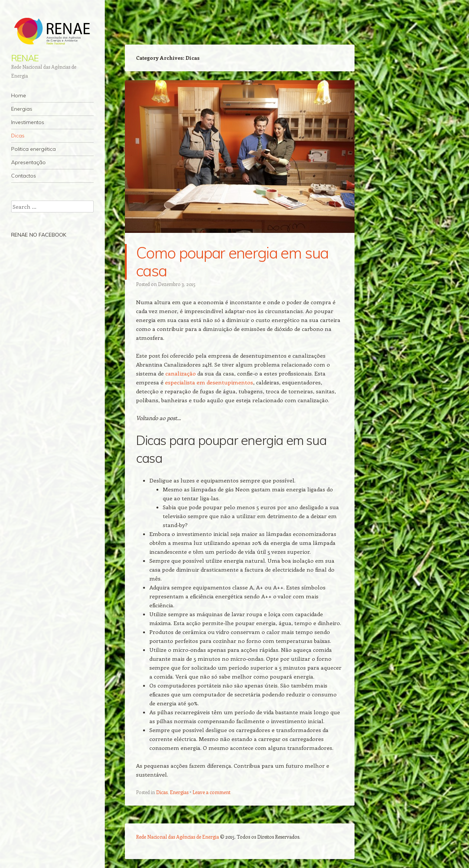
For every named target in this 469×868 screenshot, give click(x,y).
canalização (181, 373)
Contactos (24, 176)
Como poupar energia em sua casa (232, 262)
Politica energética (33, 149)
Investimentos (28, 122)
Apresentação (28, 162)
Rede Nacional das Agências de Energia (177, 837)
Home (19, 95)
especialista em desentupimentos (209, 382)
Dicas (18, 136)
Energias (22, 109)
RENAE (25, 58)
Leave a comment (211, 792)
